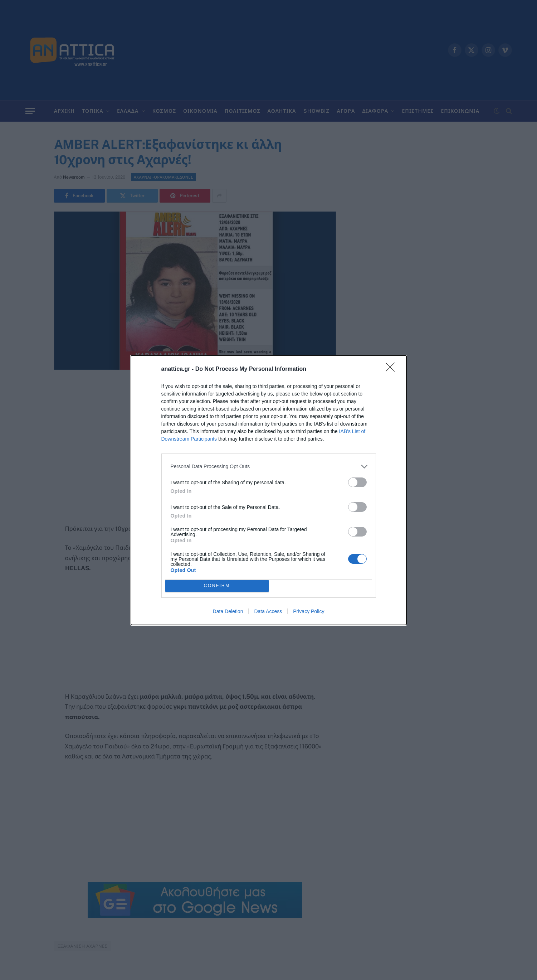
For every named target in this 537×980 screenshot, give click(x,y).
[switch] (357, 482)
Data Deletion (228, 611)
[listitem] (269, 467)
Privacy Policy (309, 611)
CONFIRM (217, 586)
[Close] (392, 369)
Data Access (268, 611)
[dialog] (269, 490)
